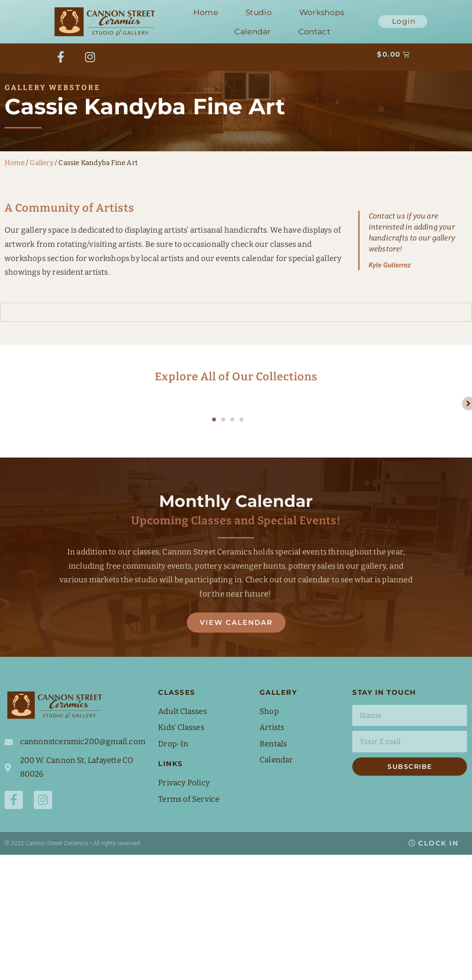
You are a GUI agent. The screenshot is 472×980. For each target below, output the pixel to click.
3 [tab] (233, 425)
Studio (259, 12)
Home (206, 12)
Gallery (41, 168)
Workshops (322, 12)
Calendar (252, 32)
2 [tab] (223, 425)
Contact (314, 32)
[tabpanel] (163, 401)
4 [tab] (242, 425)
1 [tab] (214, 425)
